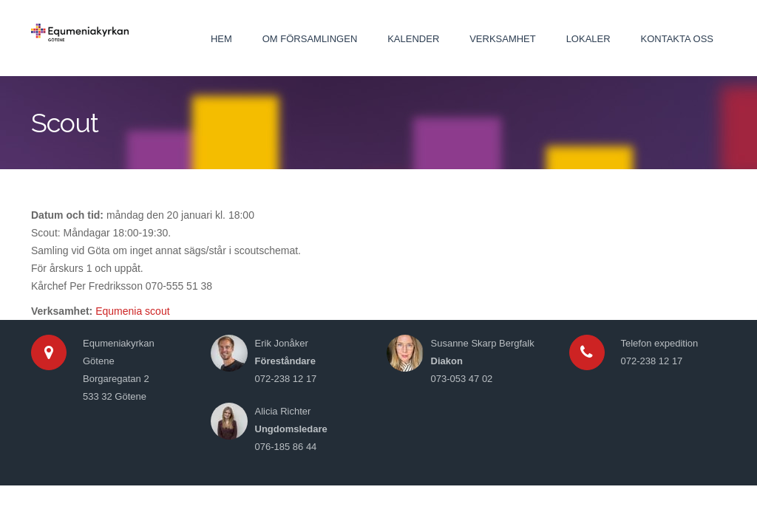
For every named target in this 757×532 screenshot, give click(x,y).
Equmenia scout (132, 311)
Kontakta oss (677, 39)
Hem (221, 39)
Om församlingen (310, 39)
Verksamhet (503, 39)
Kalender (413, 39)
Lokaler (588, 39)
